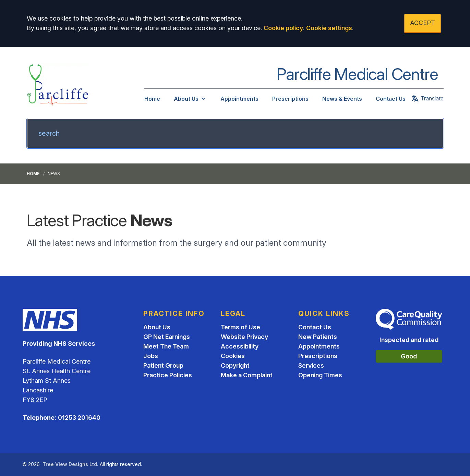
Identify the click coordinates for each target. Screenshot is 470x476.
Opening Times (320, 375)
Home (152, 99)
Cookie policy (283, 28)
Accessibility (240, 346)
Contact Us (391, 99)
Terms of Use (240, 327)
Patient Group (163, 365)
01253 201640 (79, 418)
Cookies (233, 356)
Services (311, 365)
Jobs (151, 356)
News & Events (342, 99)
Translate (427, 98)
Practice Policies (168, 375)
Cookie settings (329, 28)
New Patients (318, 337)
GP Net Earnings (167, 337)
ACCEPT (423, 23)
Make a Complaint (247, 375)
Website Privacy (244, 337)
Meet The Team (166, 346)
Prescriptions (290, 99)
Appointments (239, 99)
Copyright (235, 365)
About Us (190, 99)
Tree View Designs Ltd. (70, 464)
